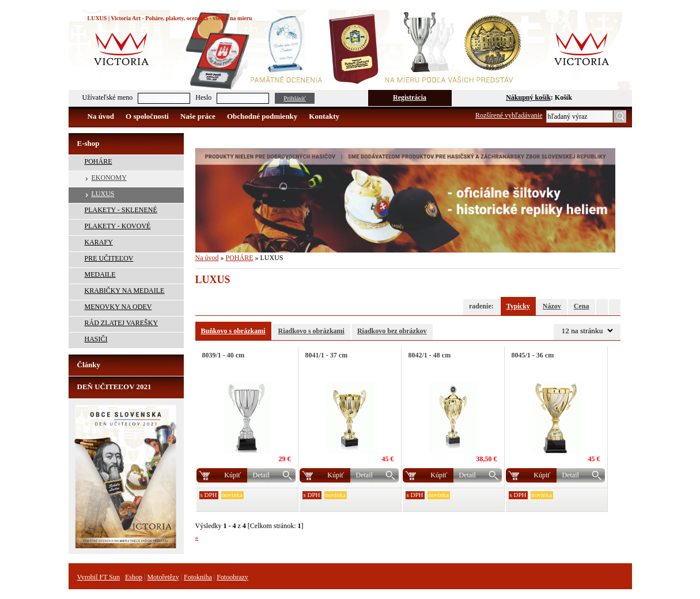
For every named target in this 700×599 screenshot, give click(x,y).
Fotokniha (198, 577)
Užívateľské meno (108, 97)
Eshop (134, 577)
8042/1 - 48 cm (430, 355)
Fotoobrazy (232, 577)
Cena (582, 306)
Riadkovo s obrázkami (311, 331)
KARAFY (99, 242)
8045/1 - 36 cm (533, 355)
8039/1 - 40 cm (224, 355)
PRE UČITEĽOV (109, 258)
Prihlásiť (294, 98)
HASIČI (96, 339)
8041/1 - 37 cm (327, 355)
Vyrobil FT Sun (99, 577)
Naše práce (198, 116)
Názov (552, 306)
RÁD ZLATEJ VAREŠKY (122, 323)
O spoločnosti (147, 116)
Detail (261, 475)
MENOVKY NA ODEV (118, 307)
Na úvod (101, 116)
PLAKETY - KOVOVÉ (118, 226)
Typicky (518, 306)
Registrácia (410, 97)
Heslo (203, 97)
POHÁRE (99, 161)
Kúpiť (232, 475)
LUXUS (103, 194)
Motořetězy (163, 577)
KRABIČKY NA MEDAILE (125, 291)
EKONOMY (109, 178)
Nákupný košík (528, 97)
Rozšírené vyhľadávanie (509, 115)
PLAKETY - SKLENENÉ (121, 210)
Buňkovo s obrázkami (233, 331)
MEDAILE (100, 274)
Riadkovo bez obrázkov (392, 331)
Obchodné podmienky (262, 116)
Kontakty (324, 116)
